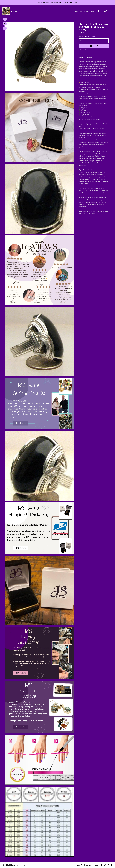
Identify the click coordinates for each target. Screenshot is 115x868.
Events (93, 11)
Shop (77, 11)
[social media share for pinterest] (5, 28)
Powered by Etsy (21, 865)
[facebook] (102, 865)
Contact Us (79, 865)
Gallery (99, 11)
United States (91, 36)
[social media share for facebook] (5, 19)
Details (81, 58)
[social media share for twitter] (5, 24)
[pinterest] (108, 865)
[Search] (111, 11)
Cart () (105, 11)
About (87, 11)
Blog (81, 11)
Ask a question (83, 50)
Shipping (90, 58)
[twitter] (105, 865)
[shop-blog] (111, 865)
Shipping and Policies (91, 865)
